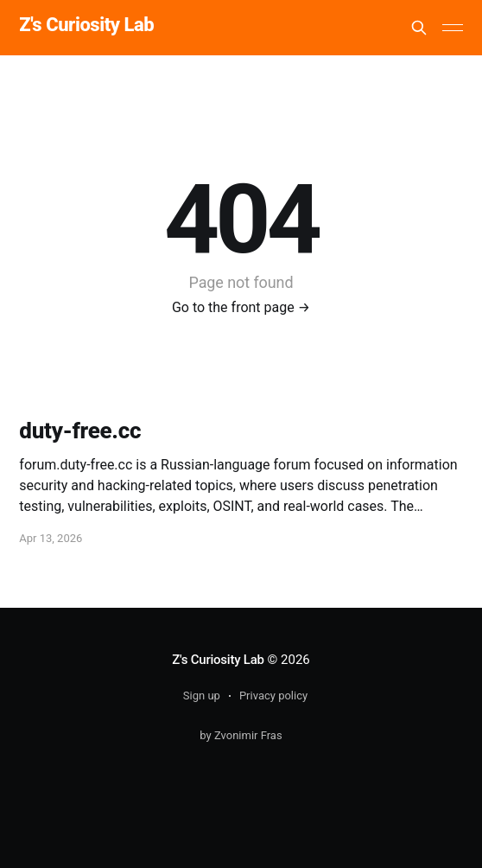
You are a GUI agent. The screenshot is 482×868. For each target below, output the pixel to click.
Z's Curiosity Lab (86, 26)
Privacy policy (273, 696)
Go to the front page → (241, 307)
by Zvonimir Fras (241, 735)
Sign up (202, 696)
